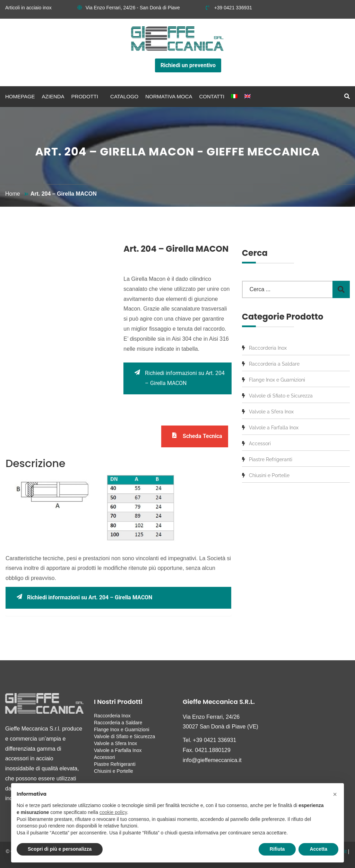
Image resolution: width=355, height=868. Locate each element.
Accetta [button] (318, 849)
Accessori (260, 444)
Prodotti (85, 96)
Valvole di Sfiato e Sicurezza (281, 396)
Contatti (212, 96)
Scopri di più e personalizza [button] (60, 849)
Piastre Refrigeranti (271, 459)
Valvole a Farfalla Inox (274, 428)
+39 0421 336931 (229, 8)
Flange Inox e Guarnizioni (277, 380)
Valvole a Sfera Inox (271, 412)
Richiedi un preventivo (188, 65)
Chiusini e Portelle (269, 475)
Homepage (20, 96)
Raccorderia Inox (268, 348)
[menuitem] (234, 97)
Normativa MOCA (169, 96)
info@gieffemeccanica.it (212, 760)
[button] (335, 794)
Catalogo (124, 96)
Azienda (53, 96)
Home (13, 194)
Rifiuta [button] (277, 849)
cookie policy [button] (113, 812)
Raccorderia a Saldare (274, 364)
